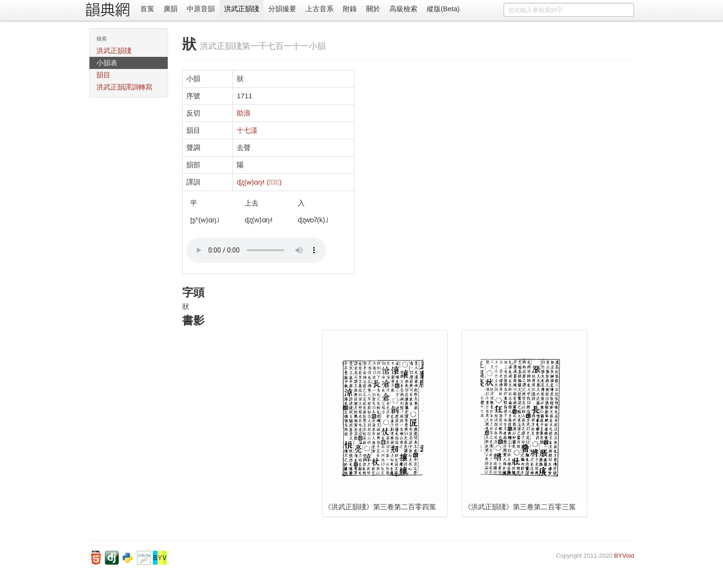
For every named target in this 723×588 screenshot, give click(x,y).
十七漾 (247, 130)
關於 (373, 9)
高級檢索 (403, 9)
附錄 (350, 9)
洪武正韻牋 (242, 9)
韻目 (103, 75)
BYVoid (624, 556)
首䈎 (147, 9)
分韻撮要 (282, 9)
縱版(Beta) (443, 9)
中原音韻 (201, 9)
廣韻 (171, 9)
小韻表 (107, 63)
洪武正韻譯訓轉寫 (124, 87)
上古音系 (320, 9)
